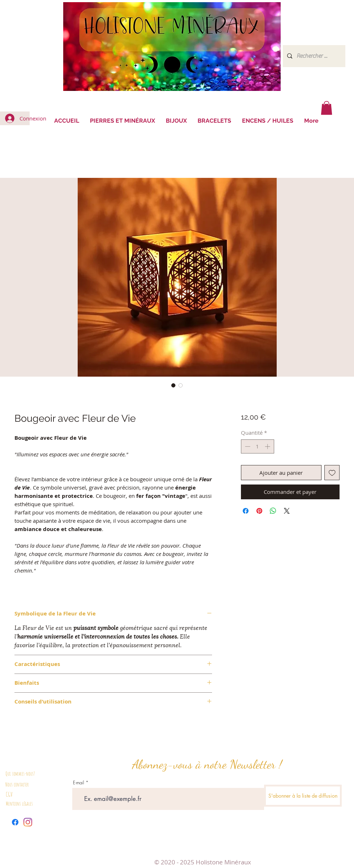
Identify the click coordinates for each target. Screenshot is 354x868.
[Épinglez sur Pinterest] (259, 511)
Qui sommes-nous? (20, 774)
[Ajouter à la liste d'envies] (332, 473)
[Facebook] (15, 822)
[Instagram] (28, 822)
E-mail (79, 783)
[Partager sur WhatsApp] (273, 511)
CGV (9, 794)
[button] (327, 108)
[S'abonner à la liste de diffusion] (303, 796)
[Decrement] (247, 446)
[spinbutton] (257, 446)
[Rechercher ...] (313, 56)
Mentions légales (19, 804)
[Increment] (268, 446)
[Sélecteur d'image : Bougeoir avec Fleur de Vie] (173, 385)
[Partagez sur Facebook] (246, 511)
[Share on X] (287, 511)
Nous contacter (17, 784)
